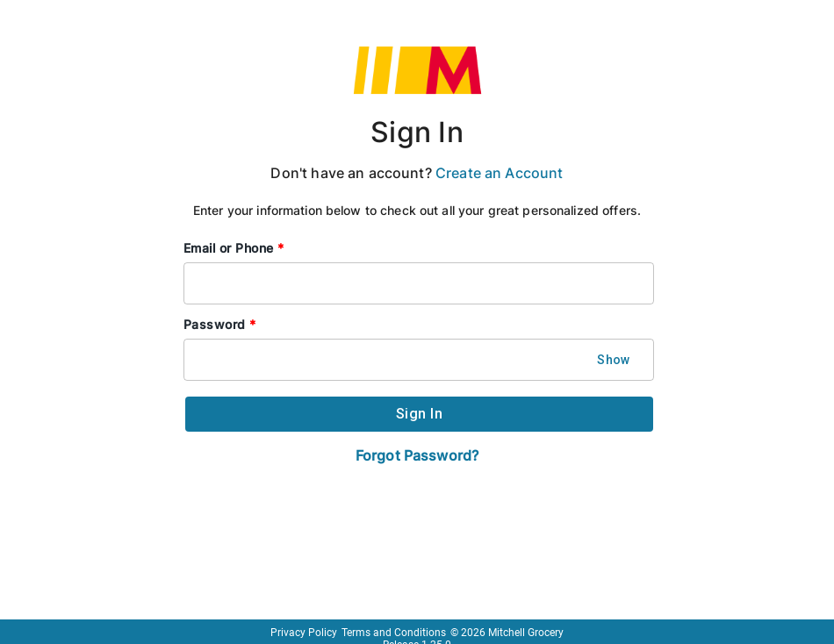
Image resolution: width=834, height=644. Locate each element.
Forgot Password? (417, 455)
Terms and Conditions (394, 633)
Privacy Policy (304, 633)
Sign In (417, 132)
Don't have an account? (417, 173)
